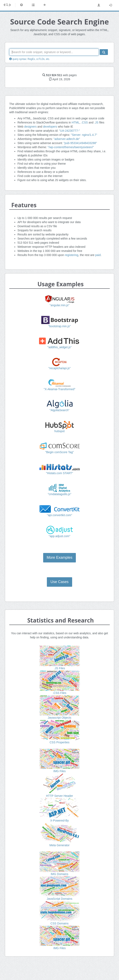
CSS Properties (59, 742)
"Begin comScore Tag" (59, 452)
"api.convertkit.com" (59, 515)
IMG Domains (60, 874)
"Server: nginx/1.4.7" (84, 135)
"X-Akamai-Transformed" (59, 389)
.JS (96, 122)
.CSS (85, 122)
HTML (76, 122)
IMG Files (60, 771)
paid (98, 255)
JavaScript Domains (59, 899)
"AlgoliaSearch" (59, 410)
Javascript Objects (59, 718)
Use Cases (59, 582)
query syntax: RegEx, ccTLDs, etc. (30, 59)
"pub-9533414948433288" (80, 143)
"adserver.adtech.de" (67, 139)
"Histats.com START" (60, 473)
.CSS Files (59, 693)
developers (50, 127)
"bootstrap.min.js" (59, 326)
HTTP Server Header (59, 796)
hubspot (60, 431)
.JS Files (60, 668)
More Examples (59, 558)
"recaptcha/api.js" (60, 368)
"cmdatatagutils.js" (59, 494)
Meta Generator (59, 845)
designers (30, 127)
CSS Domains (60, 923)
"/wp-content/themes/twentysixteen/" (71, 147)
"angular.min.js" (59, 305)
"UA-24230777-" (69, 131)
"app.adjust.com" (59, 536)
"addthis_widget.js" (59, 347)
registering (71, 255)
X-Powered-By (59, 821)
